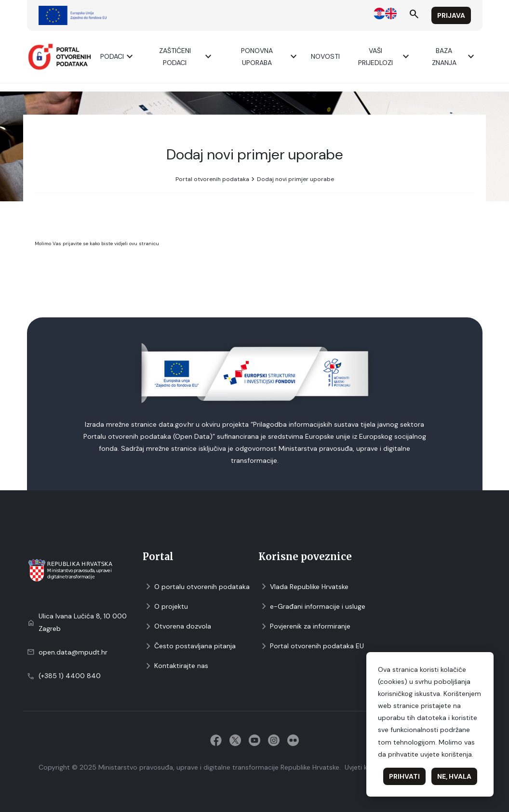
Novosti (325, 56)
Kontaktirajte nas (175, 666)
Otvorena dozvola (177, 626)
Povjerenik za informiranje (304, 626)
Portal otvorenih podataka (212, 179)
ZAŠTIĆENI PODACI (187, 57)
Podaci (118, 57)
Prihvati (404, 776)
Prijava (451, 15)
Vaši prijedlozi (385, 57)
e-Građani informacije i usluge (312, 607)
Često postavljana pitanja (189, 646)
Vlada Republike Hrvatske (303, 587)
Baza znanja (454, 57)
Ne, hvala (454, 776)
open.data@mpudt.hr (73, 652)
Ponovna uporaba (270, 57)
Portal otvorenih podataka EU (311, 646)
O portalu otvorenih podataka (196, 587)
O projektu (165, 607)
